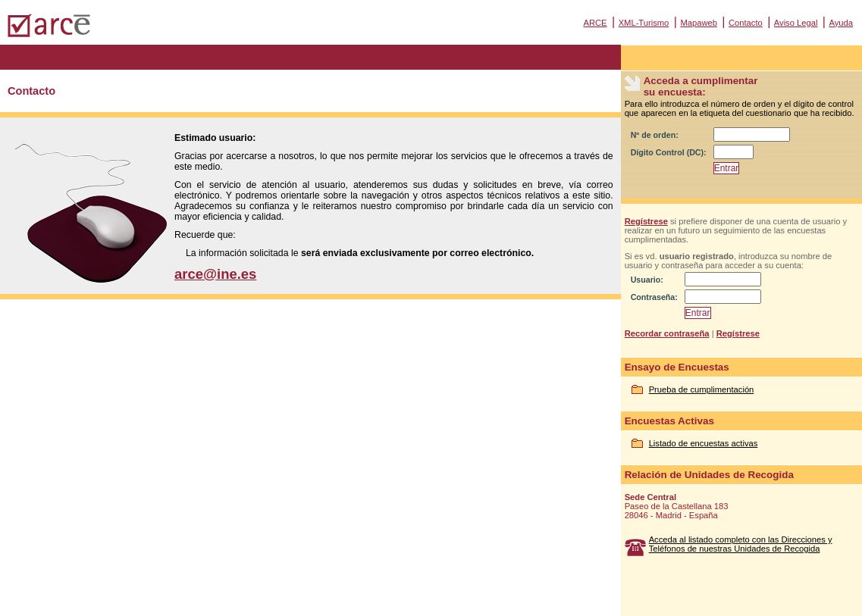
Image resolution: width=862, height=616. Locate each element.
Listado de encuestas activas (704, 443)
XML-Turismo (644, 23)
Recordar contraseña (667, 333)
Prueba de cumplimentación (702, 389)
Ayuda (841, 23)
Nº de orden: (655, 135)
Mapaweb (699, 23)
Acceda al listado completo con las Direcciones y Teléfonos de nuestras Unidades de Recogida (741, 544)
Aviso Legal (796, 23)
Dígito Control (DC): (669, 152)
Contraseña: (654, 297)
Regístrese (646, 221)
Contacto (746, 23)
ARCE (595, 23)
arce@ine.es (215, 274)
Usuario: (647, 280)
